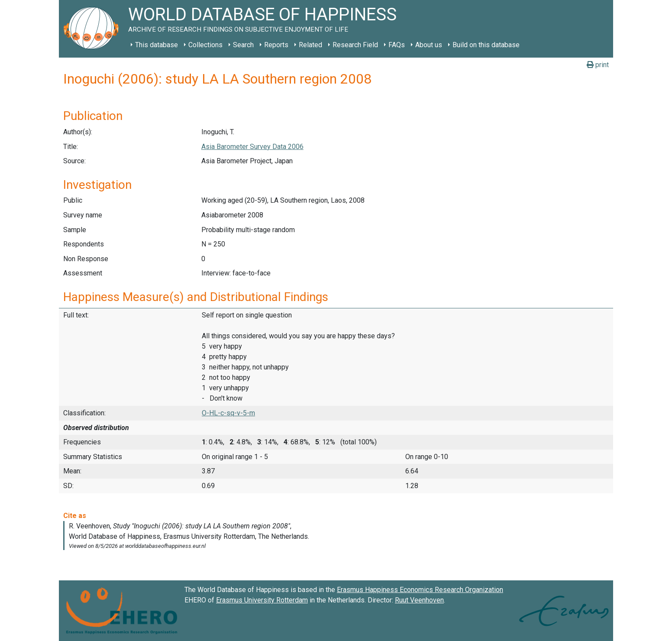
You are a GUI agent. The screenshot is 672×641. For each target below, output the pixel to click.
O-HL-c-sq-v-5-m (228, 413)
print (598, 65)
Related (310, 45)
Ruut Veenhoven (419, 600)
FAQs (397, 45)
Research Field (355, 45)
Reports (276, 45)
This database (157, 45)
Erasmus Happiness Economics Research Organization (420, 590)
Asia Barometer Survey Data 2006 (252, 147)
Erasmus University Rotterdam (262, 600)
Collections (205, 45)
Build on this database (486, 45)
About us (429, 45)
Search (243, 45)
